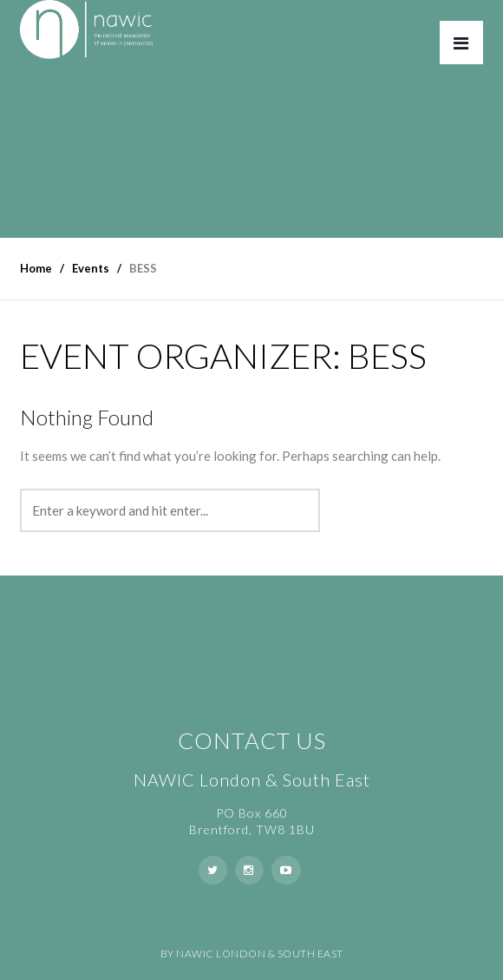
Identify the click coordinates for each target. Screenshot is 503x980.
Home (36, 268)
